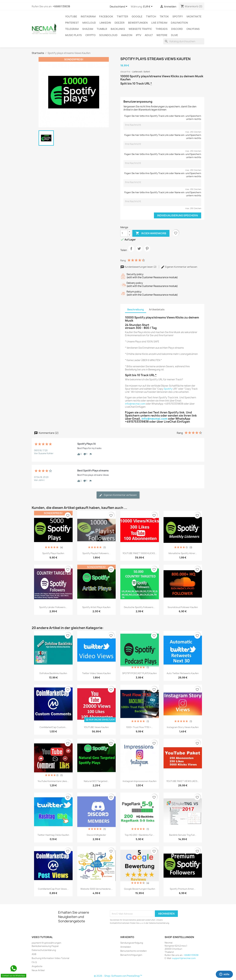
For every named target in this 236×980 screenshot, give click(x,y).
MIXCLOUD (89, 23)
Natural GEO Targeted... (96, 781)
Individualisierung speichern (178, 215)
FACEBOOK (106, 16)
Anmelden (126, 947)
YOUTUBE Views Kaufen (96, 727)
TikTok (164, 16)
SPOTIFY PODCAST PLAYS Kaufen (140, 673)
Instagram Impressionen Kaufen (140, 781)
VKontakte (194, 16)
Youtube (71, 16)
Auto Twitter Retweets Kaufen (183, 673)
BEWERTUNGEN (138, 23)
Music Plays (73, 35)
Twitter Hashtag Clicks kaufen (53, 835)
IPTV (139, 35)
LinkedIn (105, 23)
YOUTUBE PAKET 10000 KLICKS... (140, 553)
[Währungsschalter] (148, 7)
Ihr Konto (127, 937)
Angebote (37, 966)
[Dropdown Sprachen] (119, 7)
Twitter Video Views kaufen (96, 673)
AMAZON (127, 35)
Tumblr (102, 29)
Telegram (72, 29)
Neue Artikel (38, 970)
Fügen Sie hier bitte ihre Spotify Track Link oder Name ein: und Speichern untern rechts (163, 117)
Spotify (178, 16)
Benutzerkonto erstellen (134, 951)
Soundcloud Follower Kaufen (183, 607)
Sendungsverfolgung (132, 943)
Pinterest (72, 23)
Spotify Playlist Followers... (96, 553)
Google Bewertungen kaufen (140, 889)
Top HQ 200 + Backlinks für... (140, 835)
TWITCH (151, 16)
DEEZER (120, 23)
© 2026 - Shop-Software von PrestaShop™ (118, 976)
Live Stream (159, 23)
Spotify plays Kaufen (53, 553)
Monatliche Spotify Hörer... (183, 553)
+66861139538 (61, 6)
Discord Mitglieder (96, 835)
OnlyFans (193, 29)
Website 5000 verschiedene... (96, 889)
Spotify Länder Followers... (53, 607)
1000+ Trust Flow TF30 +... (140, 727)
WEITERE (162, 35)
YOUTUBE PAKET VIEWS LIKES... (183, 781)
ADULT (149, 35)
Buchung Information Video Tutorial (50, 958)
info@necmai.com (135, 404)
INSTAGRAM (88, 16)
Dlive (175, 35)
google (137, 16)
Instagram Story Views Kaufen (183, 727)
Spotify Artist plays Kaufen (96, 607)
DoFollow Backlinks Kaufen (53, 673)
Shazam (88, 29)
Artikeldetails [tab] (157, 310)
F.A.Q (34, 962)
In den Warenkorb (151, 233)
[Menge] (124, 233)
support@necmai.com (184, 958)
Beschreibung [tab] (136, 310)
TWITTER (122, 16)
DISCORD (177, 29)
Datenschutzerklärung (44, 950)
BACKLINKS (118, 29)
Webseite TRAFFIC (140, 29)
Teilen (131, 251)
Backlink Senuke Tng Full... (183, 835)
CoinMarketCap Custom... (53, 727)
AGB (34, 954)
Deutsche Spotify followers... (140, 607)
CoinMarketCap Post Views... (53, 889)
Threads (162, 29)
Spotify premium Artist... (183, 889)
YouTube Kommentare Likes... (53, 781)
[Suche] (184, 41)
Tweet (139, 251)
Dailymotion (179, 23)
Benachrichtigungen (131, 955)
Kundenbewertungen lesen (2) (139, 267)
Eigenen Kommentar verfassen (179, 267)
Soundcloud (108, 35)
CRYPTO (90, 35)
